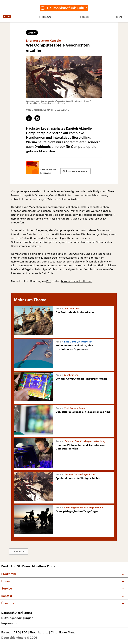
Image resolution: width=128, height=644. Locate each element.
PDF (49, 281)
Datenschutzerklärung (17, 613)
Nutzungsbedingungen (17, 618)
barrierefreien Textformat (77, 281)
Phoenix (36, 632)
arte (47, 632)
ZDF (26, 632)
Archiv (32, 33)
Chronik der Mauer (64, 632)
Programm (45, 17)
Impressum (9, 623)
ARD (18, 632)
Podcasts (84, 17)
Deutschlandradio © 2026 (19, 637)
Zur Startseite (19, 551)
